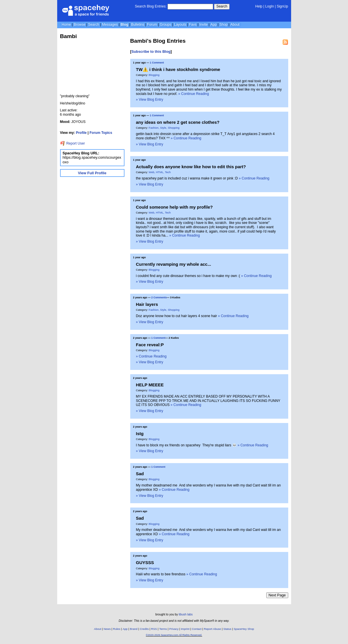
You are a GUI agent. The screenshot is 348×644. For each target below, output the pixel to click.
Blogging (154, 75)
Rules (117, 629)
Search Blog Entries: (151, 6)
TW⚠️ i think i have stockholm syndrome (178, 69)
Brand (134, 629)
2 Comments (159, 297)
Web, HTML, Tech (160, 172)
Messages (110, 25)
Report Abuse (212, 629)
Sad (140, 474)
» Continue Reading (193, 94)
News (107, 629)
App (214, 25)
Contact (197, 629)
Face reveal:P (150, 345)
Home (66, 25)
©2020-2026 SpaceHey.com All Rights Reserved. (174, 635)
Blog (124, 25)
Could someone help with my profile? (174, 207)
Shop (224, 25)
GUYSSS (145, 562)
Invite (203, 25)
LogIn (269, 6)
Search (222, 6)
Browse (79, 25)
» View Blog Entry (150, 100)
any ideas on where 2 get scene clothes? (178, 122)
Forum (152, 25)
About (235, 25)
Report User (73, 143)
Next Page (277, 595)
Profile (81, 133)
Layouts (180, 25)
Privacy (174, 629)
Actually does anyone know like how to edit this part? (191, 167)
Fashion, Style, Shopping (164, 128)
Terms (163, 629)
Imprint (185, 629)
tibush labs (186, 614)
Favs (193, 25)
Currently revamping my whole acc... (174, 264)
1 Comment (157, 63)
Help (259, 6)
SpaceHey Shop (244, 629)
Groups (166, 25)
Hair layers (147, 304)
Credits (144, 629)
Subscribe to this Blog (151, 52)
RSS (154, 629)
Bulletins (138, 25)
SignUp (282, 6)
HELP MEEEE (150, 385)
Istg (140, 434)
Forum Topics (101, 133)
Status (227, 629)
